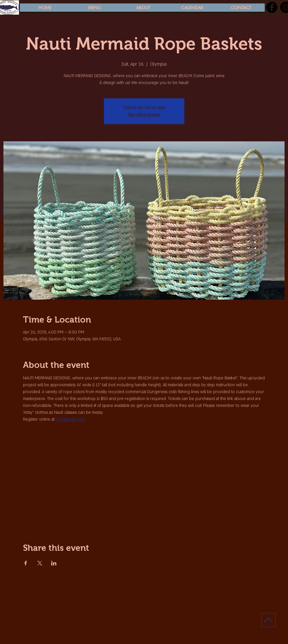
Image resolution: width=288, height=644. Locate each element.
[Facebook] (272, 7)
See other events (144, 115)
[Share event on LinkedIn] (54, 563)
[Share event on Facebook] (26, 563)
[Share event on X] (40, 563)
